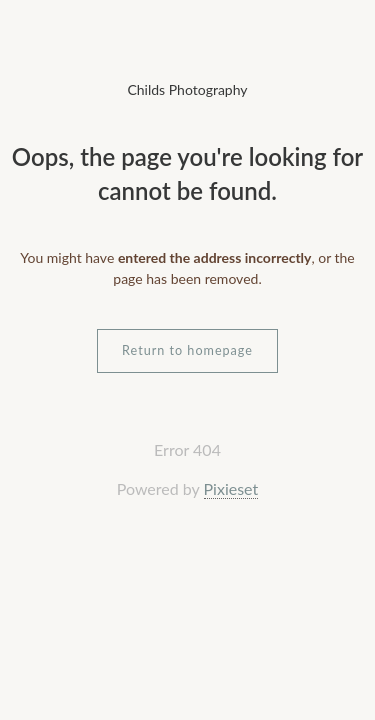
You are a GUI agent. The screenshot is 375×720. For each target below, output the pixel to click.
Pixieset (231, 488)
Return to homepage (187, 350)
